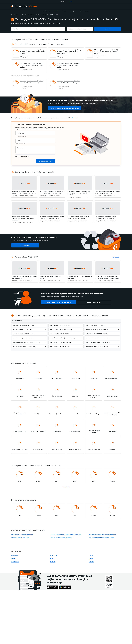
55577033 (53, 562)
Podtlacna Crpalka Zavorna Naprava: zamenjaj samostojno (65, 535)
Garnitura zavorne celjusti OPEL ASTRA (64, 108)
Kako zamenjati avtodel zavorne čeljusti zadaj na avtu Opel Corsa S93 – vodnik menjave (69, 82)
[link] (46, 11)
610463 (91, 556)
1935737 (91, 562)
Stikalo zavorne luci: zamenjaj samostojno (22, 535)
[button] (73, 11)
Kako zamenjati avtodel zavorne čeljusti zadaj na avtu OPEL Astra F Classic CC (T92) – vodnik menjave (32, 52)
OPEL (52, 15)
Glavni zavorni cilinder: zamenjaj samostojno (62, 538)
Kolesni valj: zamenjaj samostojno (20, 538)
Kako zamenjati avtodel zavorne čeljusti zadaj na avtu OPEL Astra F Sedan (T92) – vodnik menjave (106, 52)
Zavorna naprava (29, 15)
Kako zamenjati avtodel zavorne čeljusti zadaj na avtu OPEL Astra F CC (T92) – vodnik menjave (69, 65)
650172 (13, 559)
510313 (52, 559)
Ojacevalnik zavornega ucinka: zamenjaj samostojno (102, 535)
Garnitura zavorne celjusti (42, 15)
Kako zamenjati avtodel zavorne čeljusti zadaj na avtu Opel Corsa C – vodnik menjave (32, 82)
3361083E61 (15, 556)
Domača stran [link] (15, 15)
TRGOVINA (63, 2)
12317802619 (15, 562)
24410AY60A (53, 556)
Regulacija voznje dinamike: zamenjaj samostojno (102, 538)
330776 (91, 559)
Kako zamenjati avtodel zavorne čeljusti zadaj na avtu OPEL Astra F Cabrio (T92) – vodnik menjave (32, 65)
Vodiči (22, 15)
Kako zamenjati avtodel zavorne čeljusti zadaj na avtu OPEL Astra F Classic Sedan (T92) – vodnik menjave (69, 52)
